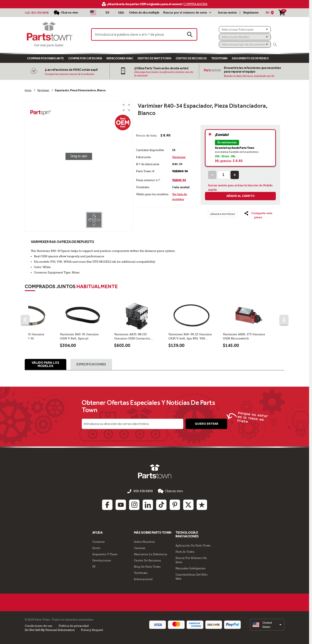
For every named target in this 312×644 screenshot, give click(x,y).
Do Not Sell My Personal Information (50, 629)
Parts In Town (185, 551)
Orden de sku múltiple (144, 13)
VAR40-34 (179, 180)
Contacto (99, 541)
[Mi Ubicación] (270, 13)
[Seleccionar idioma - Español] (107, 13)
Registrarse (251, 13)
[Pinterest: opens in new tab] (175, 504)
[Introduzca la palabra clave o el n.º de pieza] (137, 34)
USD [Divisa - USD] (121, 13)
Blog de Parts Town (147, 566)
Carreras (140, 548)
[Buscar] (275, 45)
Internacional (143, 579)
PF (94, 566)
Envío (96, 548)
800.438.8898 (40, 13)
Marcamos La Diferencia (150, 554)
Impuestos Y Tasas (105, 554)
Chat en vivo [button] (169, 492)
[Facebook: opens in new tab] (107, 504)
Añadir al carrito (240, 196)
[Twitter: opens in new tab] (188, 504)
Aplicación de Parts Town (193, 545)
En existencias (227, 142)
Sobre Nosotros (144, 541)
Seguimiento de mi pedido (250, 58)
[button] (126, 107)
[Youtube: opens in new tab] (121, 504)
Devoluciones (102, 560)
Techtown (141, 572)
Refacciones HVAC (120, 58)
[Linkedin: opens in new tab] (148, 504)
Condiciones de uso (39, 625)
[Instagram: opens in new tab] (134, 504)
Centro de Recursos (191, 58)
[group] (79, 156)
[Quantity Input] (223, 175)
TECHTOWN (219, 58)
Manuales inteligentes (191, 568)
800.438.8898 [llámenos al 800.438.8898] (143, 492)
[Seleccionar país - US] (93, 13)
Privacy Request (92, 629)
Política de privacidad (74, 625)
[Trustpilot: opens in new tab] (202, 504)
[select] (267, 624)
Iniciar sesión (228, 13)
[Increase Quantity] (235, 175)
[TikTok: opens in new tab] (161, 504)
